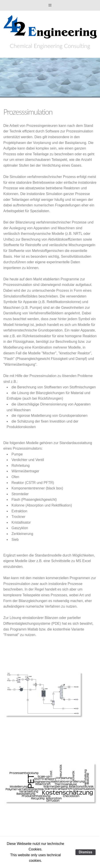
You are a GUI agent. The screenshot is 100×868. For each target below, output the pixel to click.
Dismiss (86, 852)
